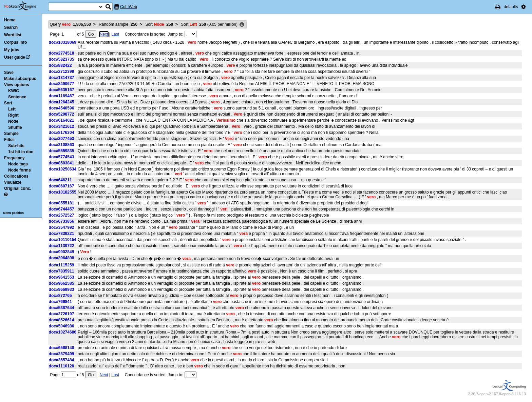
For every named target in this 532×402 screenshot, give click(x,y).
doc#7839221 (62, 234)
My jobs (12, 50)
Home (10, 20)
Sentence (17, 97)
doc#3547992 (62, 227)
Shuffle (15, 127)
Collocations (16, 176)
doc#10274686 (63, 332)
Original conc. (18, 188)
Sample (11, 134)
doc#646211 (60, 180)
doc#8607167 (62, 186)
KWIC (14, 91)
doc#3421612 (62, 126)
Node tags (18, 164)
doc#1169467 (62, 96)
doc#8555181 (62, 203)
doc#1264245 (62, 102)
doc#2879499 (62, 354)
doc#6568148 (62, 348)
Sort (8, 103)
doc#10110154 (63, 240)
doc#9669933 (62, 289)
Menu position (13, 213)
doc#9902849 (62, 252)
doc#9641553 (62, 277)
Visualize (13, 182)
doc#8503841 (62, 163)
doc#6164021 (62, 120)
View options (17, 85)
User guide (15, 57)
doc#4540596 (62, 108)
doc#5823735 (62, 59)
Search (11, 27)
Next (104, 34)
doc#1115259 (62, 265)
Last (115, 34)
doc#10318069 (63, 42)
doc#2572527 (62, 215)
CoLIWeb (129, 7)
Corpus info (15, 42)
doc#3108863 (62, 145)
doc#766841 (60, 302)
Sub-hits (16, 146)
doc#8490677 (62, 84)
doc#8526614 (62, 320)
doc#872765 (60, 296)
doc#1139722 (62, 246)
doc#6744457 (62, 209)
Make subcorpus (20, 79)
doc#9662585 (62, 283)
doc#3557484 (62, 360)
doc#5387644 (62, 308)
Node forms (20, 170)
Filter (9, 140)
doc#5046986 (62, 326)
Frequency (14, 158)
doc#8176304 (62, 133)
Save (9, 73)
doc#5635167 (62, 90)
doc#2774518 (62, 53)
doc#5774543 (62, 157)
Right (13, 115)
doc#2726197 (62, 314)
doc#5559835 (62, 151)
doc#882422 (60, 65)
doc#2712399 (62, 72)
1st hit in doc (21, 152)
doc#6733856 (62, 221)
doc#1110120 (62, 366)
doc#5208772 (62, 114)
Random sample (118, 24)
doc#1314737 (62, 78)
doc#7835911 (62, 271)
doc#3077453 (62, 139)
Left (12, 109)
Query (70, 24)
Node (13, 121)
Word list (13, 35)
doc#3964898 (62, 258)
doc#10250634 (63, 169)
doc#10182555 (63, 192)
